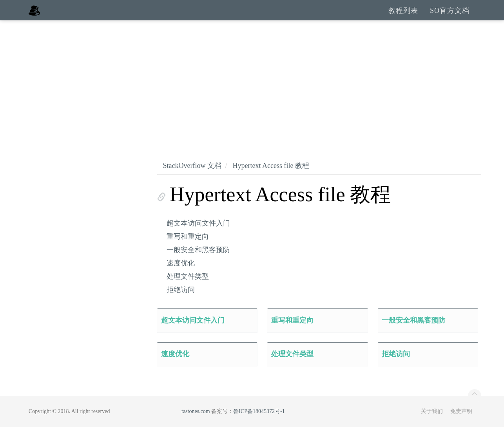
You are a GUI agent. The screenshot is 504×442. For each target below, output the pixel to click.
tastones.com (196, 426)
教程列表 (403, 18)
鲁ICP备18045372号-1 (259, 426)
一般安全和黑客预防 (198, 265)
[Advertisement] (252, 94)
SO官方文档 (450, 18)
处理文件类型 (188, 291)
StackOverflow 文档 (192, 180)
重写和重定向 (188, 251)
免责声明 (461, 426)
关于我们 (432, 426)
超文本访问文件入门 (198, 238)
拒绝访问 (181, 305)
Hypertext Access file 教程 (271, 180)
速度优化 (181, 278)
